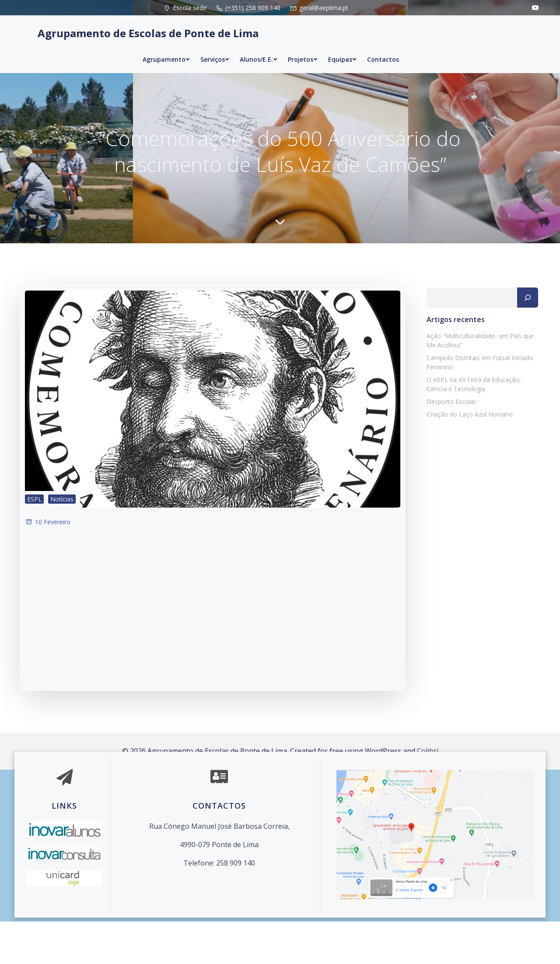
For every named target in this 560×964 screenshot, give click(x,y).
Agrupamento (166, 49)
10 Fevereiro (46, 566)
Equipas (342, 49)
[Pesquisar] (532, 338)
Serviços (215, 49)
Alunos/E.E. (259, 49)
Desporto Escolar (446, 442)
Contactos (383, 49)
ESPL (33, 542)
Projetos (303, 49)
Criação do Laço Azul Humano (464, 454)
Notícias (61, 542)
